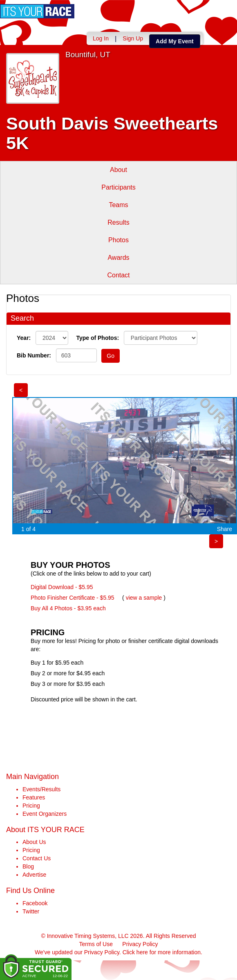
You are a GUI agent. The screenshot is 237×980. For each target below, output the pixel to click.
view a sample (144, 598)
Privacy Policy (140, 944)
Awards (118, 258)
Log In (101, 38)
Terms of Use (96, 944)
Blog (28, 866)
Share (225, 529)
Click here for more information (162, 952)
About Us (34, 842)
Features (34, 797)
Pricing (31, 806)
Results (118, 222)
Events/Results (41, 789)
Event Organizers (45, 814)
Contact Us (37, 858)
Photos (118, 240)
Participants (118, 187)
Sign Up (133, 38)
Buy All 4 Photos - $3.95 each (68, 608)
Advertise (34, 875)
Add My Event (175, 41)
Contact (118, 275)
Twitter (31, 911)
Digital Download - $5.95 (62, 587)
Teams (118, 205)
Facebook (35, 903)
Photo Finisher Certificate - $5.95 (73, 598)
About (118, 170)
